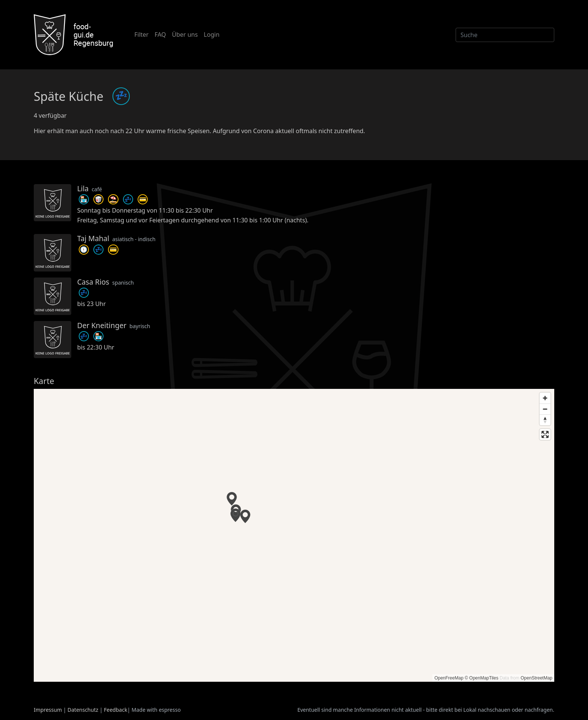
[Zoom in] (545, 398)
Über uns (185, 34)
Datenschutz (83, 710)
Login (211, 34)
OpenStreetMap (536, 678)
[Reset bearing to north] (545, 420)
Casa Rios (93, 282)
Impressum (48, 710)
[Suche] (505, 35)
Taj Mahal (93, 238)
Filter (141, 34)
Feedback (115, 710)
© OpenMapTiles (481, 678)
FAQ (160, 34)
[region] (294, 535)
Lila (83, 188)
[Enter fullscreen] (545, 434)
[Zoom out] (545, 409)
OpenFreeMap (449, 678)
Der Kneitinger (102, 325)
